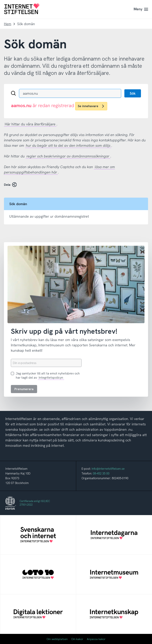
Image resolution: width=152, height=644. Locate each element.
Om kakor (77, 639)
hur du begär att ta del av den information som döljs (68, 145)
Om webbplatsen (57, 639)
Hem (8, 24)
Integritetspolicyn (51, 378)
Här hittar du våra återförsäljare (30, 124)
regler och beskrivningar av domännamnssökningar (68, 156)
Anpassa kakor (96, 639)
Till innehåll (0, 0)
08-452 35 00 (101, 473)
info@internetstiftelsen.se (108, 469)
